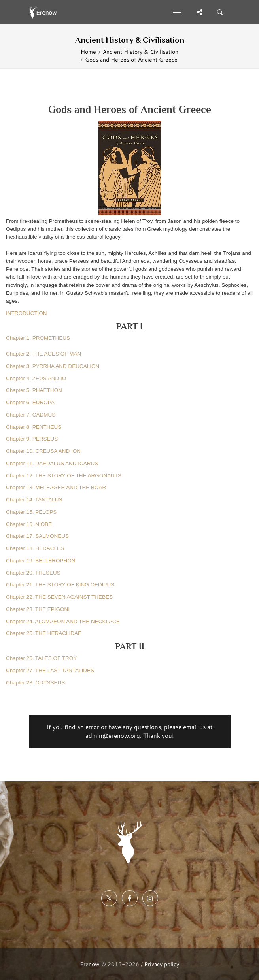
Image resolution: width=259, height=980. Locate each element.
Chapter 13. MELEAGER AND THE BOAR (56, 487)
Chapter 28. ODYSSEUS (35, 683)
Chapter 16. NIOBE (29, 524)
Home (88, 52)
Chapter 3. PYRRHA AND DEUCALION (53, 366)
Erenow (90, 964)
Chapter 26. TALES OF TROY (41, 658)
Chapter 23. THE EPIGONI (38, 609)
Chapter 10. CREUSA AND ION (43, 451)
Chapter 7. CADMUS (31, 415)
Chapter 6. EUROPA (30, 402)
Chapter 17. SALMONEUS (37, 536)
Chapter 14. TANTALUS (34, 500)
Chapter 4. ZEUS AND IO (36, 378)
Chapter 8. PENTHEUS (34, 427)
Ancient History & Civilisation (141, 52)
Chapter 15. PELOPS (31, 512)
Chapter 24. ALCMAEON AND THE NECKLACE (63, 621)
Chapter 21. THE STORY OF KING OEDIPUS (60, 585)
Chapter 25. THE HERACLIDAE (44, 633)
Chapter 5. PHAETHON (34, 390)
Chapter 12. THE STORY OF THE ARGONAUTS (64, 476)
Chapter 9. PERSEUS (32, 439)
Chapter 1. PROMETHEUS (38, 338)
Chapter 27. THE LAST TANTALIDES (50, 670)
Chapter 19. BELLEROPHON (41, 561)
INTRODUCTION (26, 313)
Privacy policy (162, 964)
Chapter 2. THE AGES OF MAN (43, 354)
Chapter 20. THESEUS (33, 573)
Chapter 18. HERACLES (35, 548)
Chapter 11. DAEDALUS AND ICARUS (52, 463)
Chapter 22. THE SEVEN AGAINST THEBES (59, 597)
